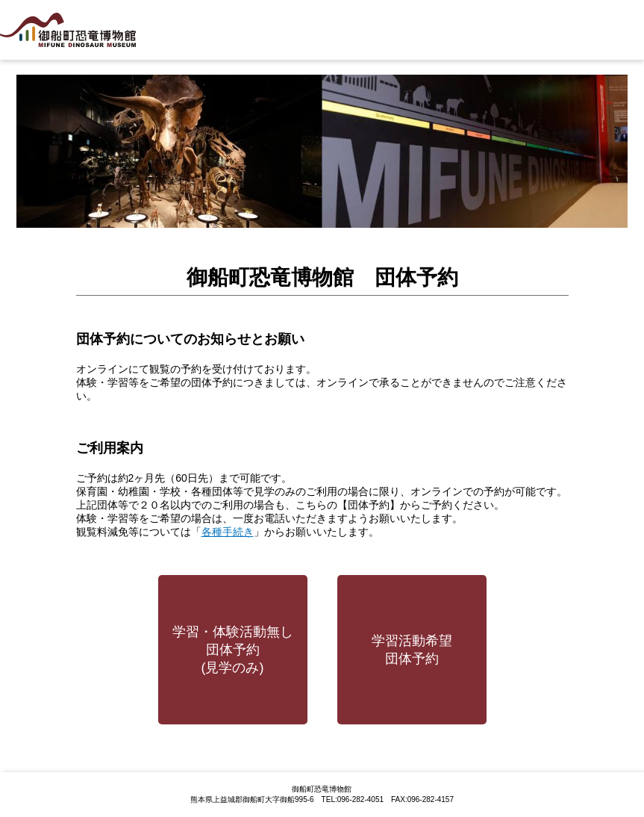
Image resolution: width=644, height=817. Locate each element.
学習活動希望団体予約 (412, 650)
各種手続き (228, 532)
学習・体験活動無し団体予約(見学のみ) (233, 650)
